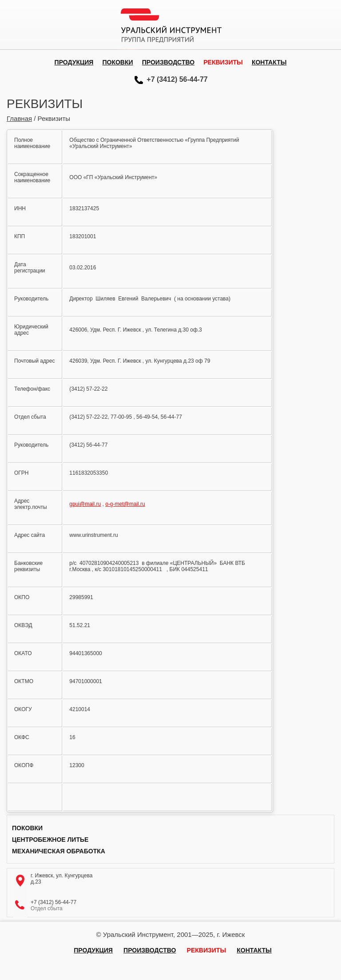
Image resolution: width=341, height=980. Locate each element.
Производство (168, 62)
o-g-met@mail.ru (125, 504)
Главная (19, 118)
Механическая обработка (59, 851)
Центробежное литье (50, 840)
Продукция (74, 62)
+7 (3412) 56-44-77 (177, 79)
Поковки (117, 62)
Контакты (269, 62)
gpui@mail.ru (85, 504)
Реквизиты (223, 62)
